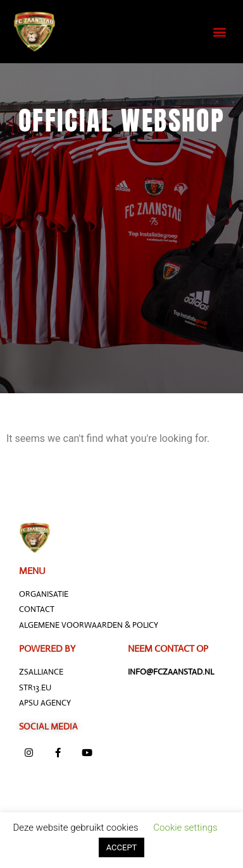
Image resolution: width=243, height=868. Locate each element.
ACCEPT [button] (122, 847)
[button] (220, 32)
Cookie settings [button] (185, 828)
